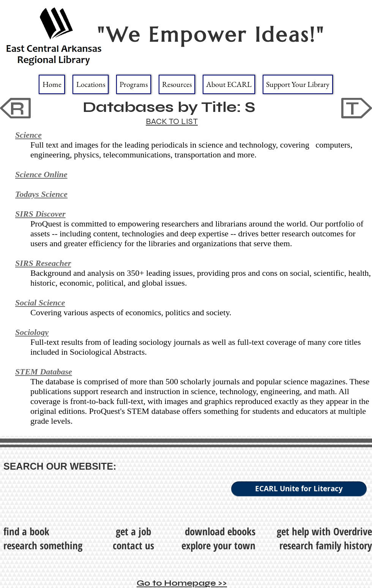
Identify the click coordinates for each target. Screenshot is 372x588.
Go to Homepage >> (182, 583)
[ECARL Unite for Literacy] (299, 489)
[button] (91, 84)
